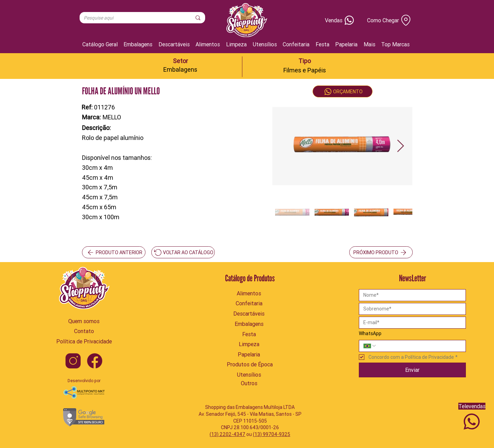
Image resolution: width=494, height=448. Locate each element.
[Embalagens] (249, 324)
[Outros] (249, 383)
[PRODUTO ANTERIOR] (114, 252)
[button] (369, 44)
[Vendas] (330, 20)
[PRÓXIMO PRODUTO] (381, 252)
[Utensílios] (249, 375)
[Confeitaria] (249, 303)
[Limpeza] (249, 344)
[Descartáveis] (249, 314)
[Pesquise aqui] (132, 18)
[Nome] (410, 295)
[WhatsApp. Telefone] (419, 346)
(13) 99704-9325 (272, 434)
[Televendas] (472, 418)
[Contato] (84, 331)
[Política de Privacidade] (84, 341)
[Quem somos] (84, 321)
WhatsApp (370, 333)
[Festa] (249, 334)
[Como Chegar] (387, 20)
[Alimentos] (249, 293)
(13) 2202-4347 (227, 434)
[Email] (410, 323)
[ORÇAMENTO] (343, 91)
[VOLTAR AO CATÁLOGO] (183, 252)
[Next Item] (401, 146)
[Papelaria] (249, 354)
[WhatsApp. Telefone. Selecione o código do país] (370, 346)
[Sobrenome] (410, 309)
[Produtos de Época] (250, 364)
